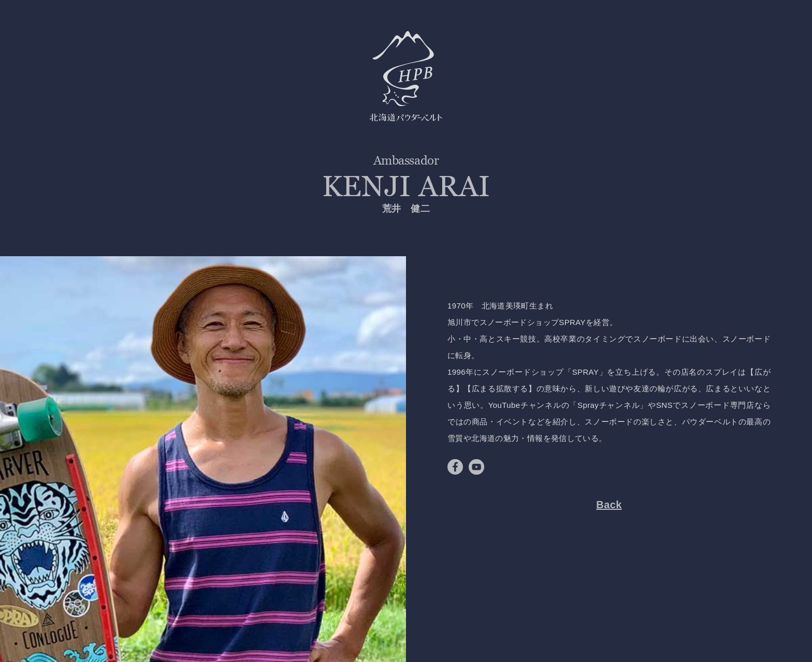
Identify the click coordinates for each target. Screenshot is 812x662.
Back (609, 505)
